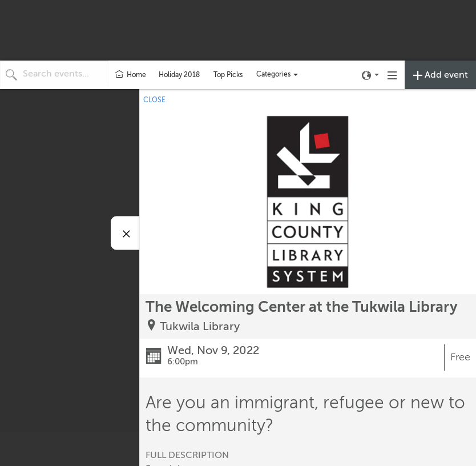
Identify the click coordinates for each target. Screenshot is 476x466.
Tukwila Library (200, 326)
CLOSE (154, 100)
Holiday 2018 (179, 75)
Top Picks (228, 75)
